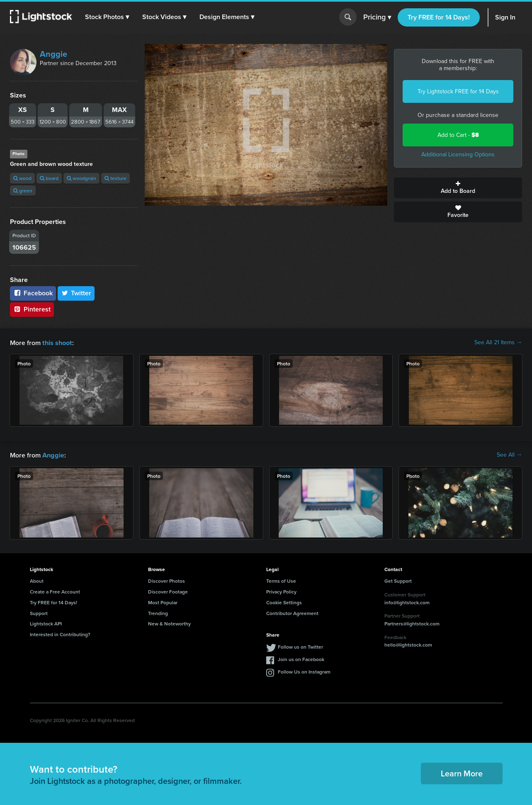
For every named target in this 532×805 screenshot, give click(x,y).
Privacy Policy (281, 591)
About (37, 580)
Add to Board (458, 188)
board (49, 178)
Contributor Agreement (292, 612)
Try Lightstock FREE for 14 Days (458, 91)
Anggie (53, 54)
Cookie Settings (284, 602)
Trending (158, 612)
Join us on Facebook (301, 658)
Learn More (462, 772)
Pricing (377, 17)
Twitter (76, 293)
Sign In (505, 17)
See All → (509, 455)
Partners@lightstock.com (412, 623)
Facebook (33, 293)
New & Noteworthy (169, 623)
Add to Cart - (458, 135)
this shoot (57, 342)
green (23, 191)
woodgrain (81, 178)
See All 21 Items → (498, 343)
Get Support (398, 580)
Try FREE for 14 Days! (439, 17)
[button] (107, 17)
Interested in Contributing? (60, 634)
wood (22, 178)
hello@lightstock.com (408, 644)
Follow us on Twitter (300, 646)
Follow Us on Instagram (304, 671)
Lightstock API (46, 623)
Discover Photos (166, 580)
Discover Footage (168, 591)
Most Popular (163, 602)
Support (39, 612)
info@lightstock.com (407, 602)
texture (115, 178)
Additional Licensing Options (458, 154)
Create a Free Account (55, 591)
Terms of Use (281, 580)
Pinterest (32, 309)
